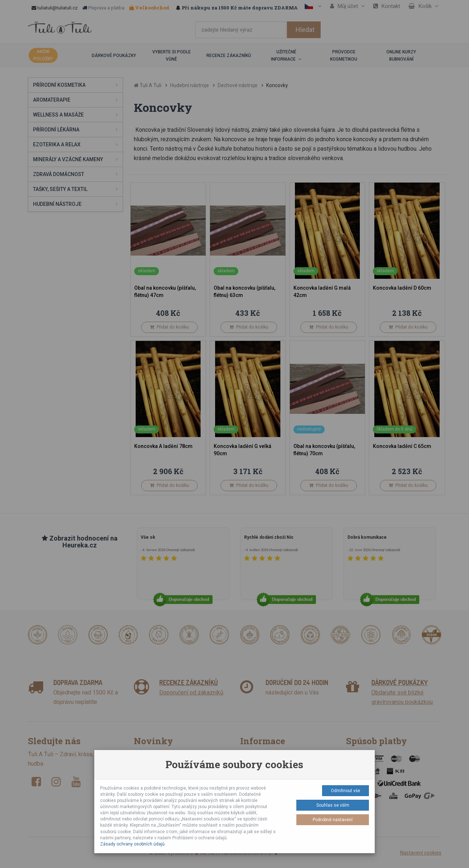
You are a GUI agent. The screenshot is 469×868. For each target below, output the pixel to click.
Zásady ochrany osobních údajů (132, 844)
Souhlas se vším (333, 805)
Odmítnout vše (345, 791)
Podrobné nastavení (333, 820)
